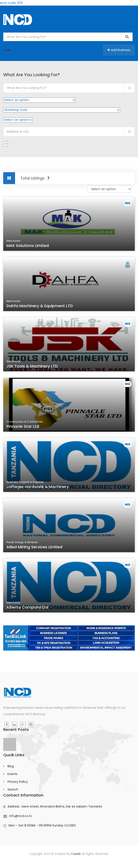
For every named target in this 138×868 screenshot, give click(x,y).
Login (7, 50)
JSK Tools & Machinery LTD (32, 366)
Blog (11, 766)
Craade (76, 854)
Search (13, 789)
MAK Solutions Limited (28, 246)
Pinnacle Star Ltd (23, 426)
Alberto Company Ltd (27, 607)
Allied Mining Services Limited (34, 547)
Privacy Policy (18, 782)
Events (12, 774)
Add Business (119, 50)
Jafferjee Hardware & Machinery (38, 487)
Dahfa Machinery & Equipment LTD (40, 306)
